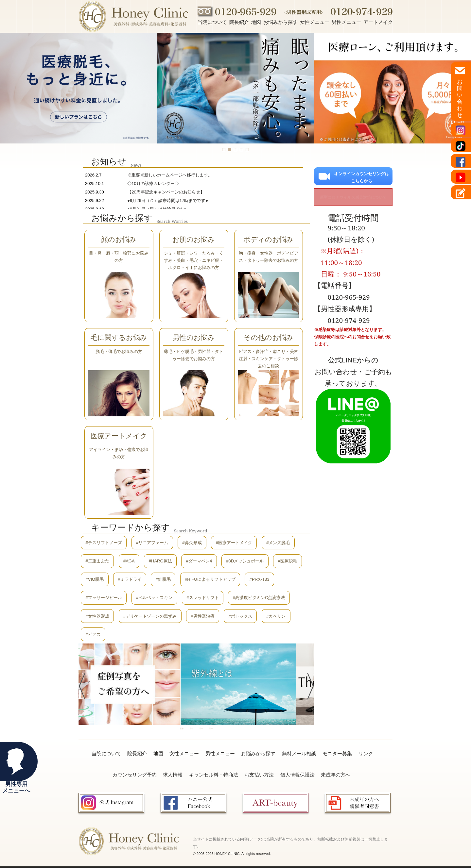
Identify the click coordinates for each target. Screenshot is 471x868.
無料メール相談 (299, 753)
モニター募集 (337, 753)
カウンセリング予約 (135, 775)
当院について (212, 22)
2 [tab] (191, 728)
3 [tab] (201, 728)
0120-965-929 (349, 297)
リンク (366, 753)
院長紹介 (239, 22)
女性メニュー (315, 22)
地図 (256, 22)
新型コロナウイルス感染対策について (353, 197)
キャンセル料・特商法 (214, 775)
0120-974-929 (349, 320)
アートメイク (378, 22)
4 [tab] (211, 728)
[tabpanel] (254, 684)
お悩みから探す (280, 22)
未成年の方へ (336, 775)
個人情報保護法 (297, 775)
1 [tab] (182, 728)
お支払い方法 (259, 775)
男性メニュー (346, 22)
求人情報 (173, 775)
